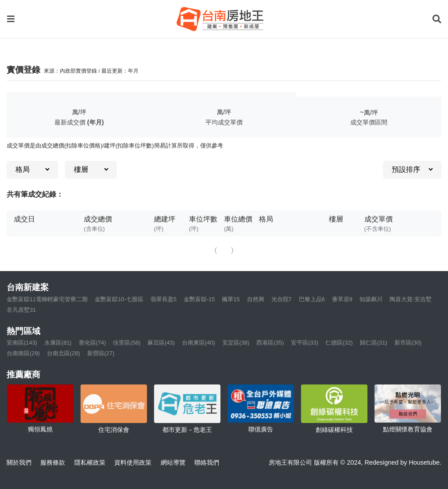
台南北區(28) (64, 353)
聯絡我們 (207, 462)
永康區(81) (58, 343)
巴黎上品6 (312, 299)
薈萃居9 (342, 299)
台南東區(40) (199, 343)
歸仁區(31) (374, 343)
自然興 (256, 299)
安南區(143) (22, 343)
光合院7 (282, 299)
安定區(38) (236, 343)
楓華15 (231, 299)
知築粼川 (371, 299)
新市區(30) (408, 343)
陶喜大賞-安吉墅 (411, 299)
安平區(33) (305, 343)
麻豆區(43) (161, 343)
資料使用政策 (133, 462)
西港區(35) (270, 343)
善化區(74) (93, 343)
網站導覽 (173, 462)
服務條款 (53, 462)
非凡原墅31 (21, 310)
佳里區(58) (127, 343)
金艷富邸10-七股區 (119, 299)
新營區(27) (101, 353)
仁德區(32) (339, 343)
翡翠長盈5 (164, 299)
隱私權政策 (90, 462)
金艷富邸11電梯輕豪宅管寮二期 (47, 299)
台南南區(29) (23, 353)
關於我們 (19, 462)
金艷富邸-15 (199, 299)
